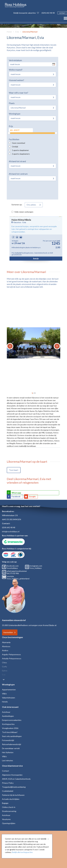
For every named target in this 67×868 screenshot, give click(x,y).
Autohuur (6, 712)
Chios (4, 663)
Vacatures (6, 819)
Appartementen (9, 690)
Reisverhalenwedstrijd (12, 744)
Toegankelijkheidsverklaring (14, 787)
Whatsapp (16, 493)
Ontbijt (15, 147)
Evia (17, 32)
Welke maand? (16, 70)
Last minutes (8, 760)
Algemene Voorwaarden (12, 775)
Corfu (4, 667)
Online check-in (9, 807)
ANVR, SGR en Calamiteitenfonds (16, 779)
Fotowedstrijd (8, 740)
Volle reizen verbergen (24, 212)
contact (62, 13)
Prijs (11, 126)
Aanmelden (8, 632)
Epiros (5, 671)
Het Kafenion (8, 752)
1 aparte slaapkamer (20, 150)
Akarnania (6, 642)
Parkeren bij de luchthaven (13, 795)
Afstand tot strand (17, 161)
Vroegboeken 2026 (10, 728)
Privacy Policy (8, 783)
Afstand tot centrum (18, 174)
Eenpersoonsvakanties (12, 720)
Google (32, 496)
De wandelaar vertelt (11, 748)
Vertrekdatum (15, 60)
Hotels (5, 702)
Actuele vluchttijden (11, 799)
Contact (6, 771)
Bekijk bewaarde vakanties (26, 13)
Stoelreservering (9, 811)
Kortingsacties (8, 724)
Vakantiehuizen (9, 698)
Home (9, 32)
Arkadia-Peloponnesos (12, 658)
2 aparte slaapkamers (21, 154)
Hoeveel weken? (16, 80)
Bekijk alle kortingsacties (22, 852)
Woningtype (15, 114)
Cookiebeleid (8, 791)
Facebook (16, 496)
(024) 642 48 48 (48, 13)
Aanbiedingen (8, 716)
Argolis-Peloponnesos (11, 654)
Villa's (4, 694)
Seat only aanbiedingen (12, 736)
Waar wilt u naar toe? (18, 93)
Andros (5, 650)
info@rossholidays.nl (11, 531)
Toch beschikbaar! (10, 732)
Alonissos (6, 646)
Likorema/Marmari (30, 32)
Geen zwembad (18, 143)
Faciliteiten (14, 139)
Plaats (12, 103)
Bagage (5, 803)
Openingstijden (9, 823)
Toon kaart (14, 470)
